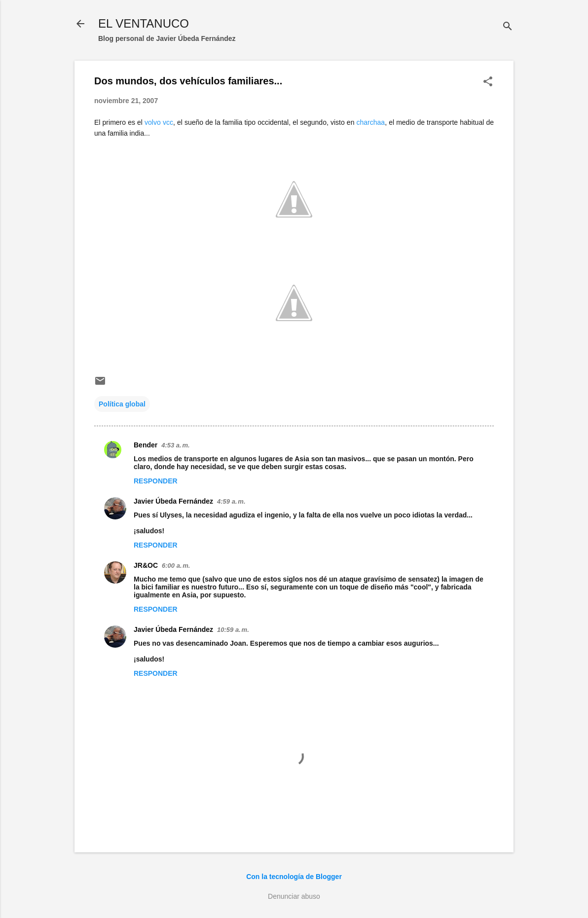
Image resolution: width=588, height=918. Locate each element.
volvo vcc (159, 122)
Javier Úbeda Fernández (173, 501)
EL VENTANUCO (144, 23)
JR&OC (146, 565)
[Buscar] (508, 27)
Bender (146, 445)
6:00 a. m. (176, 566)
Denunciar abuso (294, 896)
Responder (156, 481)
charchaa (371, 122)
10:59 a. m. (233, 630)
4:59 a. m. (231, 501)
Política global (122, 404)
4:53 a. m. (175, 445)
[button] (488, 82)
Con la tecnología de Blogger (294, 877)
